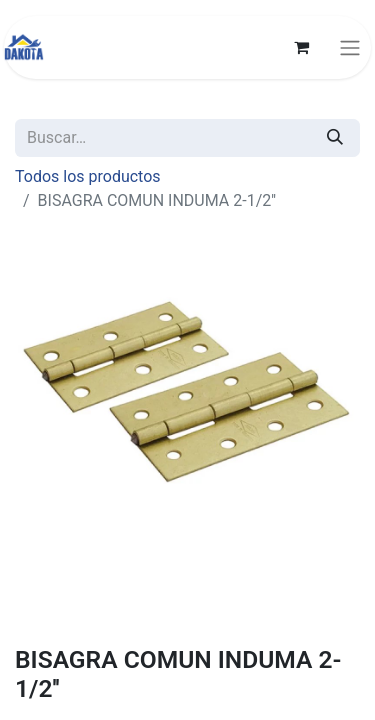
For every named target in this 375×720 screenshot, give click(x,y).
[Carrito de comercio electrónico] (301, 47)
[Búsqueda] (335, 138)
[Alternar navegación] (350, 47)
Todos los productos (88, 176)
